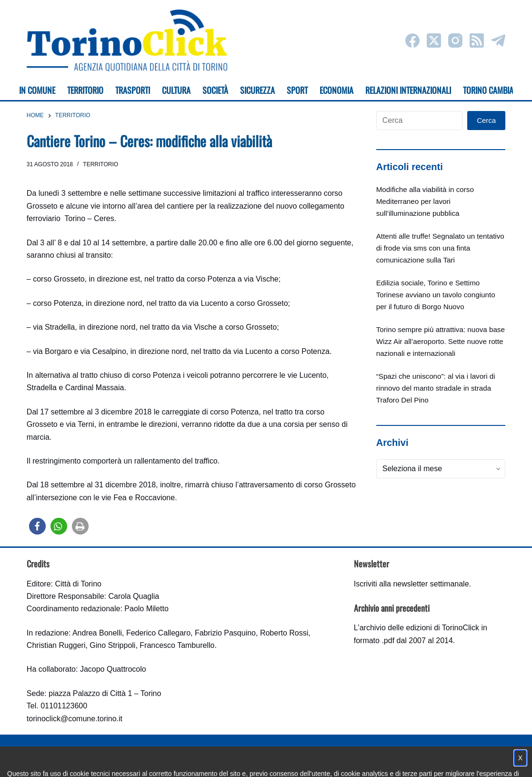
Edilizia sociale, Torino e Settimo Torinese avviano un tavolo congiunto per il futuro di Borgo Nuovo (436, 295)
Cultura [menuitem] (176, 90)
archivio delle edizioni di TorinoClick (419, 628)
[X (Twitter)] (434, 40)
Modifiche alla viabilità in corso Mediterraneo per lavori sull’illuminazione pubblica (425, 201)
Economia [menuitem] (336, 90)
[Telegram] (498, 40)
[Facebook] (412, 40)
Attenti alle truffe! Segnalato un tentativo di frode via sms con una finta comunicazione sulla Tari (440, 248)
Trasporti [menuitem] (133, 90)
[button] (37, 526)
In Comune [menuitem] (37, 90)
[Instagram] (455, 40)
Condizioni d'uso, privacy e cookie (230, 761)
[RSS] (477, 40)
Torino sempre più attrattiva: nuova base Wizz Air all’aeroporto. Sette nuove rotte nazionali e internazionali (441, 341)
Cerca (486, 120)
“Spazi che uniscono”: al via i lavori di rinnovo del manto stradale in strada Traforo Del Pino (436, 388)
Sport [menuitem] (297, 90)
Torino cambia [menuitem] (488, 90)
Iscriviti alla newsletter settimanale (412, 584)
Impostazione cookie (323, 761)
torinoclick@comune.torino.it (75, 719)
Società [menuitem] (215, 90)
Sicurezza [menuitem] (257, 90)
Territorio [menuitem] (85, 90)
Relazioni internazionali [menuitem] (408, 90)
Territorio (100, 164)
